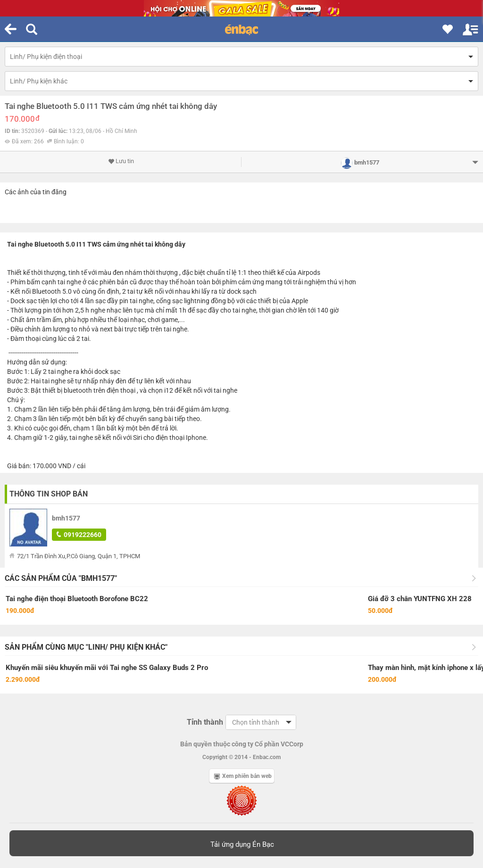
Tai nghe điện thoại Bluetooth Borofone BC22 (77, 599)
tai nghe (69, 282)
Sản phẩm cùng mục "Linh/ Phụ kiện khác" (86, 647)
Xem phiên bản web (243, 776)
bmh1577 (66, 518)
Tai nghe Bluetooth (36, 244)
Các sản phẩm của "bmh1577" (61, 578)
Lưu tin (121, 161)
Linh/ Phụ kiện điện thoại (46, 57)
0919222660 (79, 535)
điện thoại (121, 390)
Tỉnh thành (205, 722)
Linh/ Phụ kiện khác (39, 81)
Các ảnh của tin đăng (36, 192)
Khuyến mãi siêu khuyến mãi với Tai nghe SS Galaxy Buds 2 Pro (107, 668)
